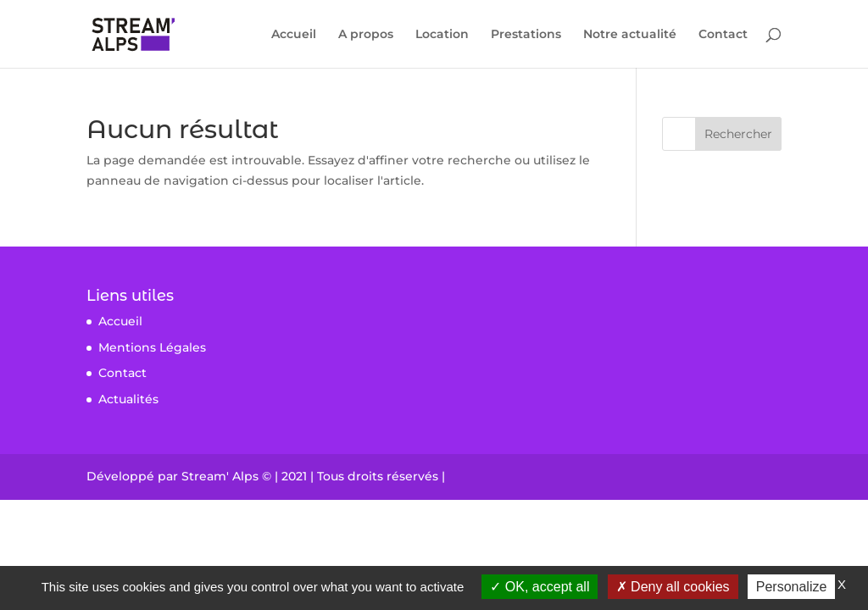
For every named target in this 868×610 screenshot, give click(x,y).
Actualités (128, 399)
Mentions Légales (152, 347)
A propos (366, 35)
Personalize (792, 587)
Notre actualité (630, 35)
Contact (723, 35)
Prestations (526, 35)
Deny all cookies (673, 587)
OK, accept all (540, 587)
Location (442, 35)
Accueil (294, 35)
